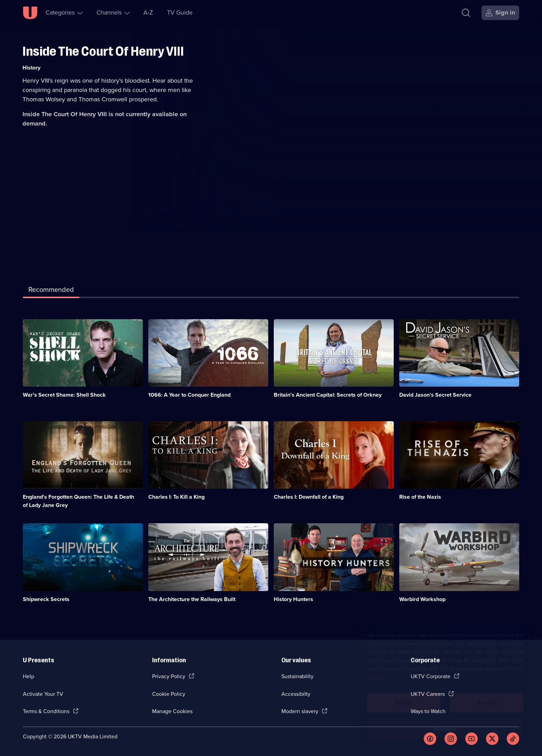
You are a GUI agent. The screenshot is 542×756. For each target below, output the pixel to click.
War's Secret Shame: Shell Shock (64, 395)
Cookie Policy (169, 694)
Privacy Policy (169, 676)
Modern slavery (300, 711)
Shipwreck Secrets (46, 599)
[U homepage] (30, 13)
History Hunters (293, 599)
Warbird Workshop (422, 599)
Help (29, 676)
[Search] (466, 13)
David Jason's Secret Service (435, 395)
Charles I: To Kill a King (176, 497)
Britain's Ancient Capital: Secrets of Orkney (328, 395)
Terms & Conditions (46, 711)
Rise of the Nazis (420, 497)
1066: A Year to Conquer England (189, 395)
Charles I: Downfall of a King (309, 497)
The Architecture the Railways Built (192, 599)
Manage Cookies (172, 711)
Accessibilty (296, 694)
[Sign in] (500, 13)
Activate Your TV (43, 694)
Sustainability (297, 676)
